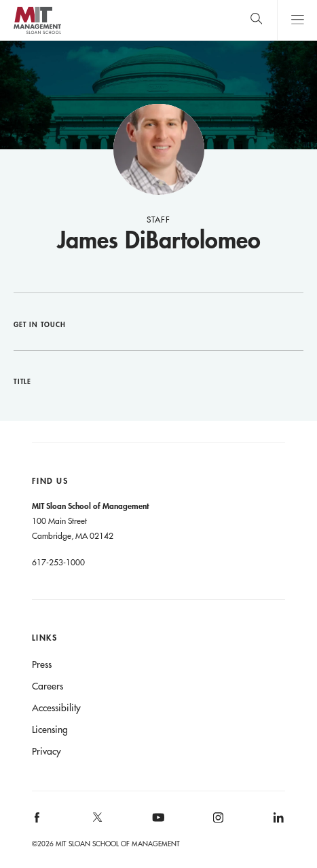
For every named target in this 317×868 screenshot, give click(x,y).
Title (22, 381)
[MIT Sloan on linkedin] (278, 822)
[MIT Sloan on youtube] (156, 825)
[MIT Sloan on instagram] (218, 822)
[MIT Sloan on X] (96, 822)
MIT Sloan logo (37, 34)
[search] (256, 20)
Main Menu (297, 20)
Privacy (46, 751)
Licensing (50, 730)
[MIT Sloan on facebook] (37, 822)
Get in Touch (40, 324)
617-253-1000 (58, 562)
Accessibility (56, 708)
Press (42, 664)
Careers (48, 686)
